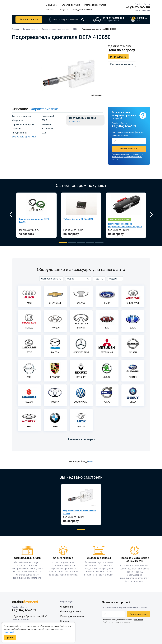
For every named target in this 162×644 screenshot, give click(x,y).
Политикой (9, 632)
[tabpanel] (36, 215)
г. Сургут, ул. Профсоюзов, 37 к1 (30, 616)
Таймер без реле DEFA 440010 (78, 219)
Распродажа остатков (95, 5)
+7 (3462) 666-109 (138, 7)
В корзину (118, 57)
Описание (20, 109)
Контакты (50, 10)
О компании (51, 5)
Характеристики (45, 109)
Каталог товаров (29, 19)
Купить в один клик (122, 64)
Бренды (65, 621)
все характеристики (24, 136)
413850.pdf (75, 122)
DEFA (91, 462)
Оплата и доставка (71, 5)
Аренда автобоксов (82, 10)
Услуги (64, 10)
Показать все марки (81, 439)
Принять (10, 638)
